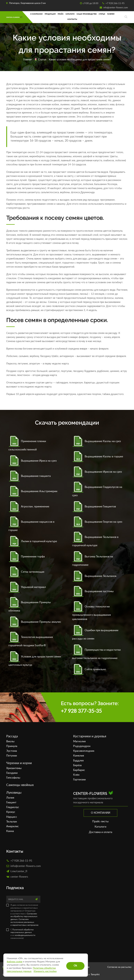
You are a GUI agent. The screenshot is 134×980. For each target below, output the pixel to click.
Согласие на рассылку (119, 967)
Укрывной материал (27, 587)
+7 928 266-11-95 (115, 3)
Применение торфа (27, 557)
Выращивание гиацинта (30, 476)
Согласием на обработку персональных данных (24, 917)
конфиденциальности (25, 935)
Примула (12, 746)
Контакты (72, 19)
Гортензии (79, 780)
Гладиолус (13, 807)
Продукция (50, 14)
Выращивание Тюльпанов (94, 576)
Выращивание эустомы (93, 591)
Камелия (79, 756)
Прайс (61, 14)
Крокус (11, 812)
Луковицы (14, 793)
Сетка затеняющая (26, 572)
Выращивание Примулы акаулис (35, 622)
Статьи (102, 14)
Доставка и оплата (101, 832)
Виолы (10, 741)
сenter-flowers (19, 877)
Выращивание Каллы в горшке (98, 457)
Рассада (12, 736)
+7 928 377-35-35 (81, 711)
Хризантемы (14, 768)
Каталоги (70, 14)
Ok (75, 966)
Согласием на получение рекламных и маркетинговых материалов (24, 922)
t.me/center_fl (19, 871)
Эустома (12, 751)
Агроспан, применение (29, 507)
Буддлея (78, 761)
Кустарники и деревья (90, 736)
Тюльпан (12, 822)
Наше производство (87, 14)
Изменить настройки (45, 971)
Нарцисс (12, 817)
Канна (10, 831)
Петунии (12, 756)
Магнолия (79, 741)
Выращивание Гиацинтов (94, 507)
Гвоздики (12, 773)
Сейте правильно (89, 669)
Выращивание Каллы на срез (96, 441)
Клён (76, 775)
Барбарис (79, 770)
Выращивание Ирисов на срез (97, 472)
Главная (27, 60)
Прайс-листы (100, 821)
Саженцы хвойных (20, 785)
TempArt (95, 975)
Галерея (111, 14)
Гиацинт (11, 802)
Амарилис (13, 826)
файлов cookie (15, 962)
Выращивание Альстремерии (33, 491)
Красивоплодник (84, 751)
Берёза (77, 765)
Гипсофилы (13, 778)
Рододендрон (82, 746)
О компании (36, 14)
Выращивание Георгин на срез (97, 522)
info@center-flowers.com (115, 8)
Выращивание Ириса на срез (33, 461)
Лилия (10, 798)
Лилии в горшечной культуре (33, 541)
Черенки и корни (19, 763)
